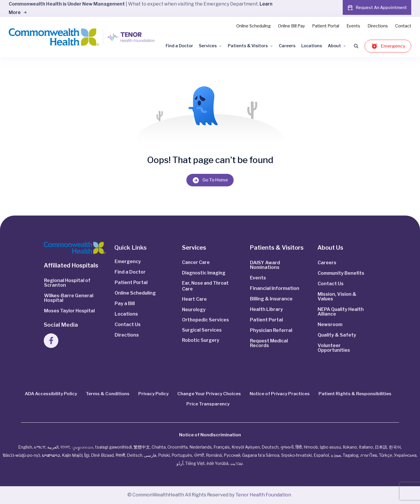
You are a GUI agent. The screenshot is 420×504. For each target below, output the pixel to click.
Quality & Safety (337, 335)
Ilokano (350, 447)
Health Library (266, 309)
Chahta (159, 447)
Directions (378, 26)
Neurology (194, 310)
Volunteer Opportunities (334, 348)
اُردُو (180, 463)
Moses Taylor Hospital (69, 311)
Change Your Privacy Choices (209, 394)
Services (208, 46)
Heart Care (195, 300)
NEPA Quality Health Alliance (341, 312)
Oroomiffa (177, 447)
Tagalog (351, 455)
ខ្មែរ (87, 455)
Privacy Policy (153, 394)
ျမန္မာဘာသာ (82, 447)
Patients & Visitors (248, 46)
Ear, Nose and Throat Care (206, 287)
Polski (164, 455)
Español (321, 455)
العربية (53, 447)
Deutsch (270, 447)
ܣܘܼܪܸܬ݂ (336, 455)
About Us (330, 248)
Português (182, 455)
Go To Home (210, 180)
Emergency (388, 46)
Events (353, 26)
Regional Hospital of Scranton (67, 283)
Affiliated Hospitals (71, 265)
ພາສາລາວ (51, 455)
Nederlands (201, 447)
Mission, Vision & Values (337, 296)
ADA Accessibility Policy (51, 394)
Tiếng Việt (195, 463)
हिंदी (299, 447)
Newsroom (330, 324)
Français (222, 447)
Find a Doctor (179, 46)
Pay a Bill (125, 303)
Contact (403, 26)
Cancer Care (196, 263)
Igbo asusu (330, 447)
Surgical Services (202, 331)
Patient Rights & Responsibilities (355, 394)
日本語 (381, 447)
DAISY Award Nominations (265, 265)
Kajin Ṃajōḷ (72, 455)
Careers (287, 46)
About (334, 46)
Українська (405, 455)
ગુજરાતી (287, 447)
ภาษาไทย (369, 455)
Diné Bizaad (102, 455)
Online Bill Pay (291, 26)
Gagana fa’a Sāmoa (261, 455)
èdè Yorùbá (217, 463)
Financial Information (275, 288)
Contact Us (128, 324)
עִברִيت (236, 463)
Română (214, 455)
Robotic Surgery (201, 342)
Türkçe (386, 455)
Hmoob (311, 447)
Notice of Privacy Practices (280, 394)
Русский (232, 455)
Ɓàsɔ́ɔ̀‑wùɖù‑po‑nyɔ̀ (21, 455)
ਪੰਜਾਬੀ (199, 455)
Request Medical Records (269, 343)
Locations (312, 46)
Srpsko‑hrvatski (297, 455)
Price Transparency (208, 404)
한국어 (395, 447)
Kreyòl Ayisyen (246, 447)
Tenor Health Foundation (263, 495)
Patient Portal (326, 26)
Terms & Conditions (108, 394)
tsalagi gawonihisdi (113, 447)
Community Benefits (341, 273)
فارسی (150, 455)
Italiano (366, 447)
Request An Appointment (377, 8)
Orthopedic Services (206, 321)
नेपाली (120, 455)
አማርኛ (40, 447)
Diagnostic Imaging (204, 273)
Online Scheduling (253, 26)
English (25, 447)
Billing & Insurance (271, 299)
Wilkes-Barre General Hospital (69, 298)
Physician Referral (271, 330)
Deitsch (135, 455)
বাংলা (65, 447)
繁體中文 (142, 447)
